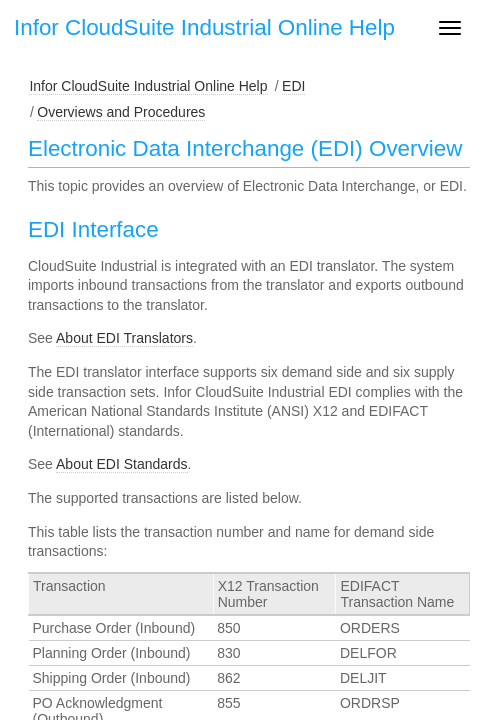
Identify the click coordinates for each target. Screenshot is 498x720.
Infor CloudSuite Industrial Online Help (148, 86)
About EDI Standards (122, 464)
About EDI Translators (124, 338)
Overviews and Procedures (121, 112)
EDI (293, 86)
